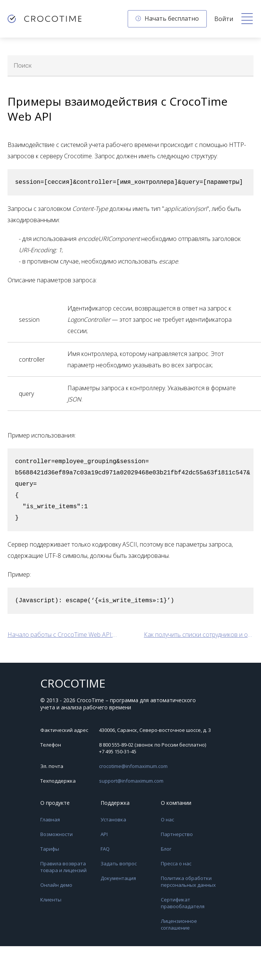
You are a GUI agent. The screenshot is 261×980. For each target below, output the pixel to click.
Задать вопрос (119, 863)
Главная (50, 819)
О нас (167, 819)
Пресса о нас (176, 863)
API (104, 834)
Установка (113, 819)
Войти (224, 19)
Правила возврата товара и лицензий (63, 867)
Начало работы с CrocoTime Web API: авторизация (63, 635)
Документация (118, 878)
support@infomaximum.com (131, 781)
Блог (166, 849)
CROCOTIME (73, 683)
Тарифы (50, 849)
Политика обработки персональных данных (188, 882)
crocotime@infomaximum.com (133, 766)
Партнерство (177, 834)
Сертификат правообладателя (183, 903)
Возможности (56, 834)
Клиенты (51, 900)
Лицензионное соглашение (179, 924)
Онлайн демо (56, 885)
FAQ (105, 849)
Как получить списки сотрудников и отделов (199, 635)
